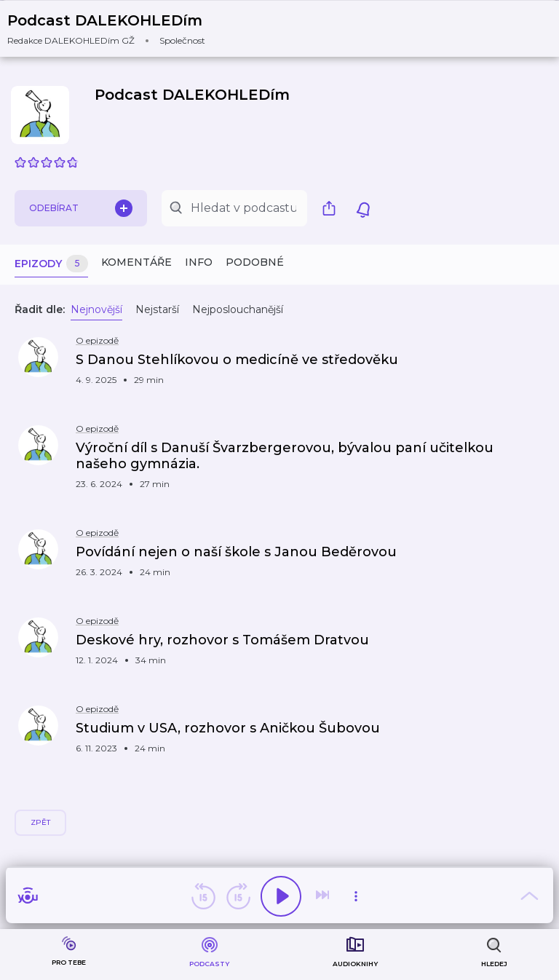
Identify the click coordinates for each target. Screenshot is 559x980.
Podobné (255, 262)
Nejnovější (96, 309)
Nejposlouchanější (238, 309)
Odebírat (81, 208)
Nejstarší (157, 309)
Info (199, 262)
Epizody (51, 264)
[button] (115, 29)
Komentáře (136, 262)
